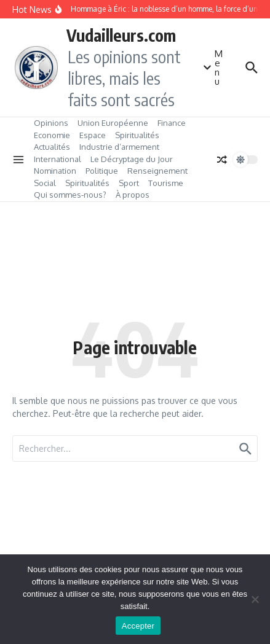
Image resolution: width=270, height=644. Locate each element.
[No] (255, 599)
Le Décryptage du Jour (132, 159)
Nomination (55, 171)
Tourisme (166, 183)
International (58, 159)
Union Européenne (113, 123)
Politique (102, 171)
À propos (133, 195)
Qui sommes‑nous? (70, 195)
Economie (52, 135)
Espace (93, 135)
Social (45, 183)
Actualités (52, 147)
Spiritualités (137, 135)
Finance (172, 123)
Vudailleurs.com (121, 35)
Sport (129, 183)
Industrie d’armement (119, 147)
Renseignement (157, 171)
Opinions (51, 123)
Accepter (138, 626)
